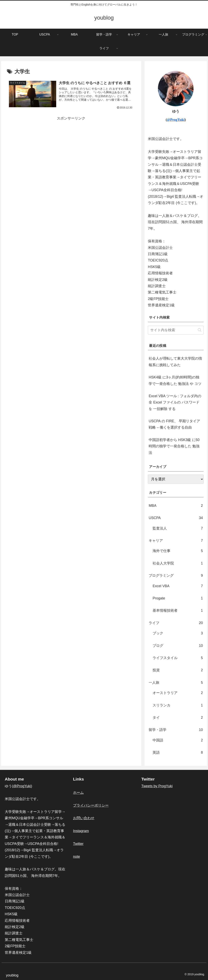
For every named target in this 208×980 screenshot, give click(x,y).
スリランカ (178, 705)
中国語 (178, 740)
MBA (176, 506)
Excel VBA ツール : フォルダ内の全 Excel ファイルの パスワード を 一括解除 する (175, 402)
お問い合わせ (84, 818)
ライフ (176, 623)
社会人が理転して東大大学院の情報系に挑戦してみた (175, 362)
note (76, 857)
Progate (178, 598)
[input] (176, 330)
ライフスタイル (178, 658)
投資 (178, 670)
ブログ (178, 646)
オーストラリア (178, 693)
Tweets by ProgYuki (157, 786)
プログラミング (176, 576)
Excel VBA (178, 586)
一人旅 (176, 683)
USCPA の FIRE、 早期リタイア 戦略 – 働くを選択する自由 (174, 424)
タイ (178, 718)
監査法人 (178, 528)
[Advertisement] (71, 149)
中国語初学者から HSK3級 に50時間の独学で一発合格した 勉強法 (174, 446)
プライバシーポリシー (91, 805)
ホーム (78, 793)
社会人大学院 (178, 563)
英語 (178, 752)
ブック (178, 633)
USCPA (176, 518)
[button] (200, 330)
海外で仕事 (178, 551)
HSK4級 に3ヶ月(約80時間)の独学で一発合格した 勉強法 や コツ (175, 380)
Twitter (78, 844)
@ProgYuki (176, 120)
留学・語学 (176, 730)
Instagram (81, 831)
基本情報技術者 (178, 610)
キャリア (176, 541)
